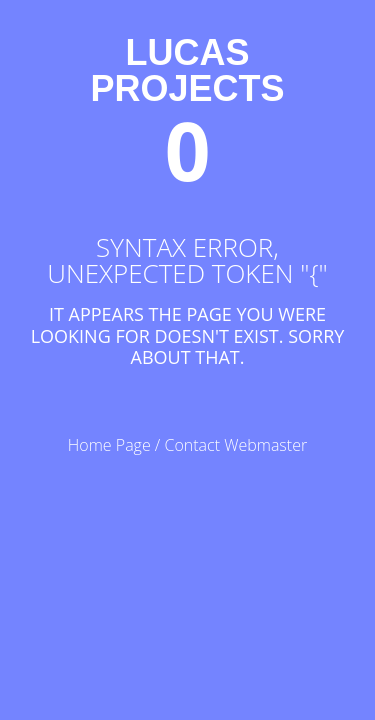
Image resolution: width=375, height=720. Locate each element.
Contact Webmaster (235, 445)
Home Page (109, 445)
